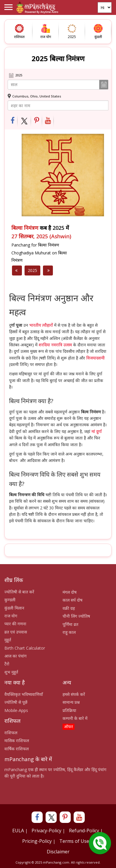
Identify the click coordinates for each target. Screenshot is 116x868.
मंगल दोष (70, 592)
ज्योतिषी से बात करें (19, 592)
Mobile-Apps (16, 710)
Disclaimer (58, 852)
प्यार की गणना (15, 624)
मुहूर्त (8, 640)
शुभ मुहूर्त (11, 672)
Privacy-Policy (46, 831)
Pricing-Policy (37, 841)
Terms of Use (74, 841)
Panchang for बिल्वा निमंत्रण (35, 245)
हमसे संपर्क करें (74, 694)
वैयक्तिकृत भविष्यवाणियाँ (24, 694)
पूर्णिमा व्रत (70, 624)
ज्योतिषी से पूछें (16, 702)
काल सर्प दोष (72, 600)
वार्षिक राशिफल (17, 749)
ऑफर (69, 726)
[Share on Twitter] (24, 121)
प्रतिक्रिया (69, 710)
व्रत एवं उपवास (16, 632)
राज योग (11, 616)
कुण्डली (10, 600)
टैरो (7, 664)
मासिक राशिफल (17, 741)
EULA (18, 831)
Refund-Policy (84, 831)
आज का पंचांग (15, 656)
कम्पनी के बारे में (75, 718)
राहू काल (69, 632)
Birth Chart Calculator (25, 648)
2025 (32, 270)
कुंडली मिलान (14, 608)
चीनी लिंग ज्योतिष (76, 616)
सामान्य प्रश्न (71, 702)
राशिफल (11, 733)
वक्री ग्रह (69, 608)
